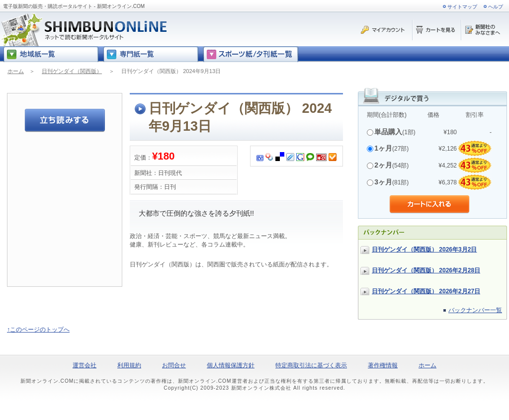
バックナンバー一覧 (475, 310)
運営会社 (85, 365)
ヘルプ (496, 7)
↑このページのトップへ (38, 330)
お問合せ (174, 365)
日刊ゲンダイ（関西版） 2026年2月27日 (426, 291)
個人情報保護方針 (231, 365)
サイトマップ (462, 7)
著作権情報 (383, 365)
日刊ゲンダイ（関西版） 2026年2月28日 (426, 270)
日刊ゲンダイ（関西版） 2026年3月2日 (424, 250)
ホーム (16, 71)
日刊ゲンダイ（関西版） (72, 71)
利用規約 (129, 365)
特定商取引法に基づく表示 (311, 365)
